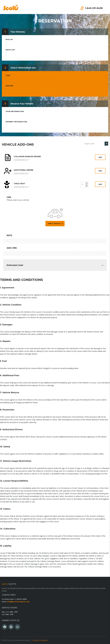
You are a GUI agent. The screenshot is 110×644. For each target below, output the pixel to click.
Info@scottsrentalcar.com (18, 602)
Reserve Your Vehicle (22, 104)
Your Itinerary (18, 32)
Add (100, 157)
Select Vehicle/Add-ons (23, 68)
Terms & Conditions (40, 640)
